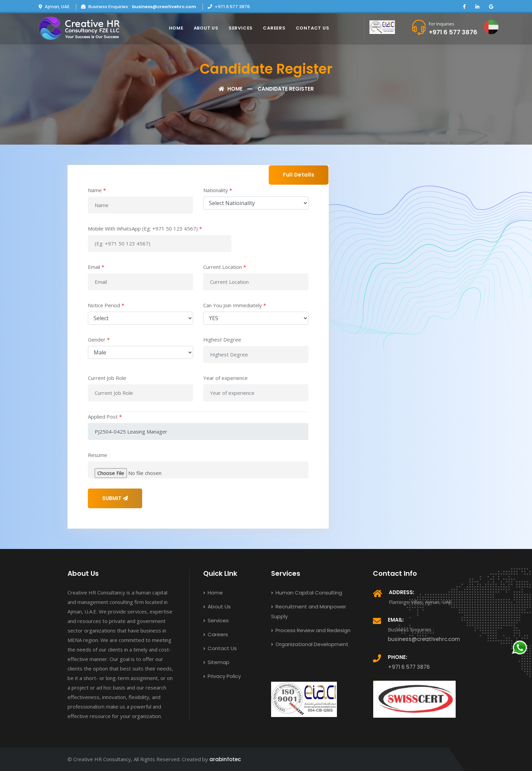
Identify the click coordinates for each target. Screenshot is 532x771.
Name (97, 190)
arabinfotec (225, 759)
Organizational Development (310, 644)
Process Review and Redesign (311, 630)
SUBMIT (115, 498)
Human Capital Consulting (307, 593)
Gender (99, 339)
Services (241, 28)
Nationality (218, 190)
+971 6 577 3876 (453, 32)
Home (176, 28)
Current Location (225, 267)
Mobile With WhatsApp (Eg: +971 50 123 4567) (145, 228)
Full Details (299, 175)
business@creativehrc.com (164, 7)
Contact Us (313, 28)
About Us (206, 28)
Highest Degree (222, 339)
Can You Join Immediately (235, 305)
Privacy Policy (222, 676)
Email (96, 267)
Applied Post (105, 417)
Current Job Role (107, 378)
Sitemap (216, 662)
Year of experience (225, 378)
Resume (98, 455)
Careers (274, 28)
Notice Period (106, 305)
